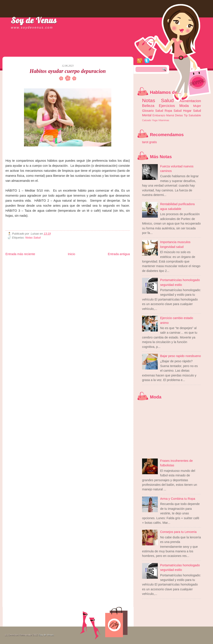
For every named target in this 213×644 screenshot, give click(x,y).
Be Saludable (29, 262)
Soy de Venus (34, 20)
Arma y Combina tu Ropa (178, 499)
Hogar (187, 111)
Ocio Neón (39, 266)
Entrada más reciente (20, 254)
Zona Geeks (111, 262)
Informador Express (61, 262)
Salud (178, 111)
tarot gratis (149, 142)
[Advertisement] (57, 52)
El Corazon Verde (95, 269)
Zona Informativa (14, 262)
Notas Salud (33, 238)
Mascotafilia (18, 269)
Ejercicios (167, 106)
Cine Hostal (81, 266)
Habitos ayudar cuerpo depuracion (68, 71)
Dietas (179, 115)
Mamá (170, 115)
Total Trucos (69, 266)
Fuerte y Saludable (53, 266)
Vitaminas (164, 120)
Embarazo (159, 115)
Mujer (197, 106)
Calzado (147, 120)
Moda (184, 106)
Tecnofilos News (25, 266)
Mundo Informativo (33, 269)
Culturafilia (109, 269)
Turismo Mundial (51, 269)
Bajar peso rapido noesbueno (181, 356)
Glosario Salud (153, 111)
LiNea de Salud (43, 262)
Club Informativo (79, 262)
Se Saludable (66, 269)
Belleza (148, 106)
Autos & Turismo (111, 266)
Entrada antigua (119, 254)
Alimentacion (190, 101)
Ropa (168, 111)
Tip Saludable (192, 115)
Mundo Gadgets (95, 266)
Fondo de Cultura (96, 262)
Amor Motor (121, 269)
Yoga (155, 120)
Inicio (71, 254)
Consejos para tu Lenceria (178, 532)
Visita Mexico (80, 269)
